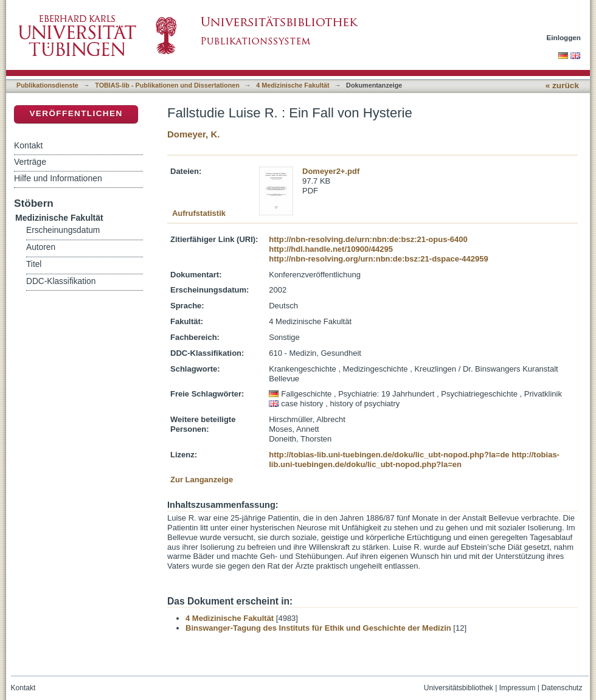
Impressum (518, 688)
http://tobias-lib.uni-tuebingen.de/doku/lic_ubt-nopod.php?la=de (389, 455)
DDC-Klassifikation (61, 281)
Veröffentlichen (76, 113)
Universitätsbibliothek (459, 688)
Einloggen (564, 37)
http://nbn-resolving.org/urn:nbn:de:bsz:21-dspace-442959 (378, 259)
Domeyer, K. (193, 134)
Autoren (41, 247)
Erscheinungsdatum (63, 230)
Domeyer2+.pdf (331, 171)
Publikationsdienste (47, 85)
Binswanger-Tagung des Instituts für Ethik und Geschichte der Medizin (318, 628)
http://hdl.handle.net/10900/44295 (331, 249)
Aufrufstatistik (199, 213)
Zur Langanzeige (202, 480)
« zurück (562, 85)
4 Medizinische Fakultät (293, 85)
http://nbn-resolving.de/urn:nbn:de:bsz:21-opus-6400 (368, 239)
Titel (34, 264)
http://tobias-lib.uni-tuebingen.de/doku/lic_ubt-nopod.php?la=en (414, 459)
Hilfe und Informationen (58, 178)
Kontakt (28, 145)
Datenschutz (562, 688)
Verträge (30, 162)
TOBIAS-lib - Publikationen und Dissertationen (167, 85)
